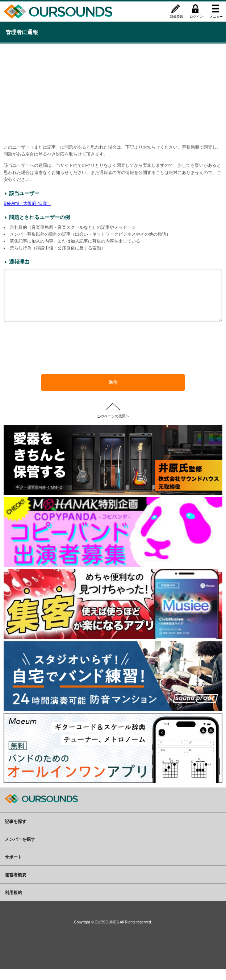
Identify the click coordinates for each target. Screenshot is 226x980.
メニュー (216, 16)
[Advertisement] (113, 93)
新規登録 (176, 16)
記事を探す (16, 832)
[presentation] (113, 362)
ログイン (196, 16)
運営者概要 (16, 885)
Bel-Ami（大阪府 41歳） (27, 203)
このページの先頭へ (113, 427)
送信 (113, 393)
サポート (13, 868)
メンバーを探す (20, 850)
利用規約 (13, 903)
